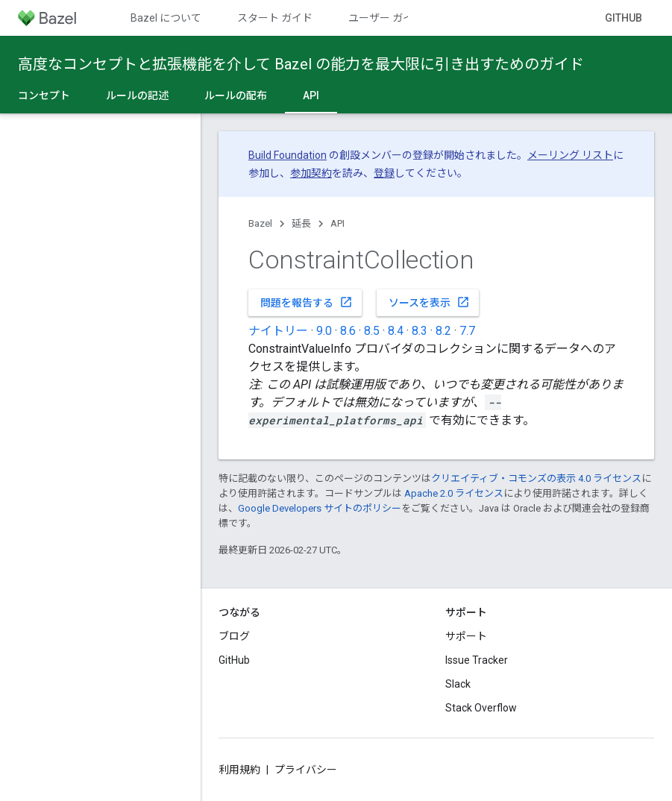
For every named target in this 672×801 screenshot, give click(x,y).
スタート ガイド (275, 18)
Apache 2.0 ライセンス (454, 493)
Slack (458, 684)
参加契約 (311, 173)
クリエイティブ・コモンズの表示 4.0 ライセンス (536, 478)
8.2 (443, 331)
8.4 (396, 331)
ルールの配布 (236, 95)
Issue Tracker (477, 660)
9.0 (324, 331)
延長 (301, 223)
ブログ (234, 636)
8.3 (420, 331)
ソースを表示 (429, 302)
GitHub (624, 18)
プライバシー (306, 770)
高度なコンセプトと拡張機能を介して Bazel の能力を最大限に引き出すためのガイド (301, 64)
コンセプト (44, 95)
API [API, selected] (311, 95)
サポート (466, 636)
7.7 (467, 331)
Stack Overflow (481, 708)
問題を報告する (307, 302)
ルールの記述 (137, 95)
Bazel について (166, 18)
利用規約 (239, 770)
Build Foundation (288, 155)
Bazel (260, 223)
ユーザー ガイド (386, 18)
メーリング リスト (570, 155)
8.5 (372, 331)
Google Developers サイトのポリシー (320, 508)
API (337, 223)
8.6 (348, 331)
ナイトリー (278, 331)
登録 (384, 173)
